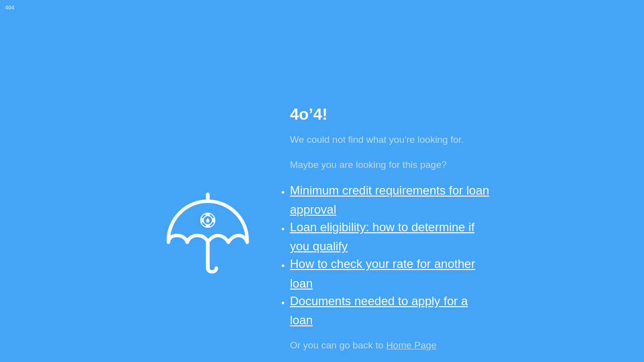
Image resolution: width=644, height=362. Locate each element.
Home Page (411, 345)
